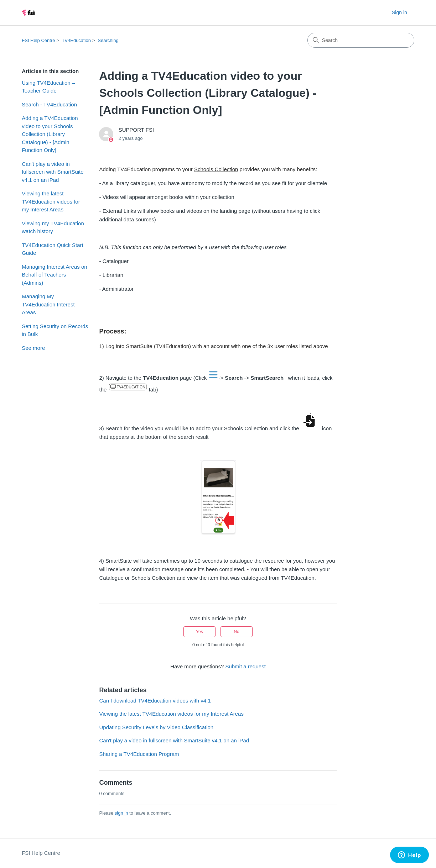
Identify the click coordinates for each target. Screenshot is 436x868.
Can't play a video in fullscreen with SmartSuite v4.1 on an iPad (53, 172)
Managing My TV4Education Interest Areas (48, 304)
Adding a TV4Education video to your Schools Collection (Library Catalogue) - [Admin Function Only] (50, 134)
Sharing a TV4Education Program (139, 754)
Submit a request (245, 666)
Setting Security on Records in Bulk (55, 330)
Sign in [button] (399, 12)
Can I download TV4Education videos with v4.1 (155, 701)
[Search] (361, 40)
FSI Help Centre (38, 40)
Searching (108, 40)
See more (33, 348)
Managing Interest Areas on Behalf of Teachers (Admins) (54, 275)
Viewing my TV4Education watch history (53, 227)
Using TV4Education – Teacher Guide (48, 87)
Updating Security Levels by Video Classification (156, 727)
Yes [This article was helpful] (199, 632)
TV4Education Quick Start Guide (53, 249)
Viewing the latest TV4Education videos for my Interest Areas (51, 201)
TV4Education (76, 40)
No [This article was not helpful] (236, 632)
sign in (121, 813)
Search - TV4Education (49, 104)
